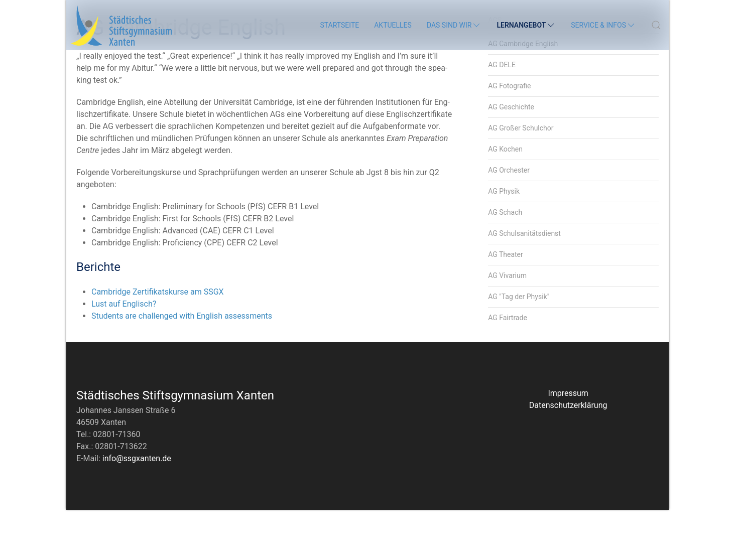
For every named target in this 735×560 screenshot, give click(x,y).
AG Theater (506, 305)
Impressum (568, 443)
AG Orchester (509, 220)
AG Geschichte (511, 157)
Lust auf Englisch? (124, 354)
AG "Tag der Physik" (519, 347)
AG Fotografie (509, 136)
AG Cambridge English (523, 94)
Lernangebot (526, 25)
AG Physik (504, 241)
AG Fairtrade (508, 368)
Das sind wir (454, 25)
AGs (495, 70)
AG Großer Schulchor (521, 178)
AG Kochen (505, 199)
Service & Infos (603, 25)
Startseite (339, 25)
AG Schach (505, 262)
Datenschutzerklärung (568, 455)
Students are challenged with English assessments (182, 366)
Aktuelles (393, 25)
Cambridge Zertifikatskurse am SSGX (158, 342)
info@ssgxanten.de (137, 509)
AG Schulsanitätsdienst (524, 284)
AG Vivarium (507, 326)
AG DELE (502, 115)
